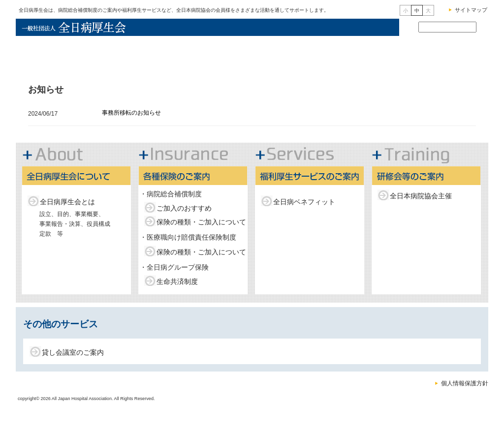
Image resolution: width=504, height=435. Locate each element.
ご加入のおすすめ (184, 208)
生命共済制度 (177, 281)
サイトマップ (471, 10)
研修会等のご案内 (446, 54)
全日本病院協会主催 (421, 196)
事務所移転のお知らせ (131, 113)
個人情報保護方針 (465, 383)
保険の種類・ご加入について (201, 222)
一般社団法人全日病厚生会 (77, 27)
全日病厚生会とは (67, 202)
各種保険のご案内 (248, 54)
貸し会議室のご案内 (73, 352)
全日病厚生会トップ (62, 54)
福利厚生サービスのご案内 (347, 54)
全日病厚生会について (157, 54)
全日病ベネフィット (304, 202)
